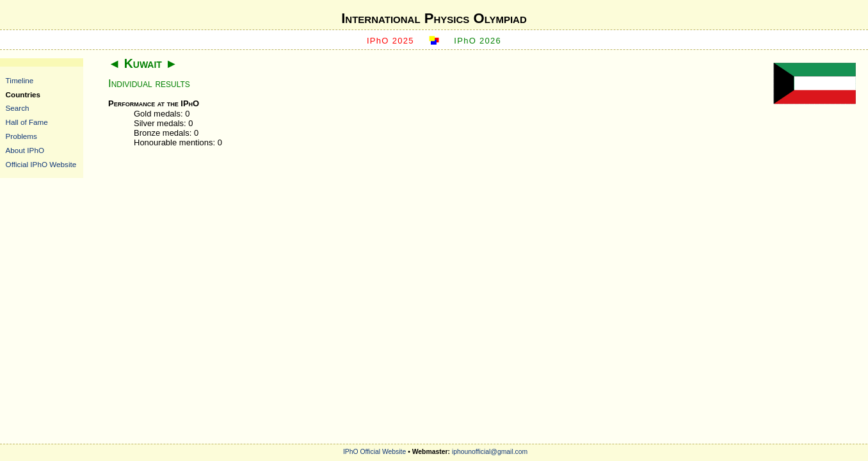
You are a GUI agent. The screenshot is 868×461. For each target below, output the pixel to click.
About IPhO (25, 150)
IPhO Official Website (374, 452)
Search (18, 108)
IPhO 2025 (390, 41)
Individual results (149, 84)
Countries (23, 94)
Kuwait (143, 63)
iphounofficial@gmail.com (490, 452)
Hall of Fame (27, 122)
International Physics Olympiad (434, 18)
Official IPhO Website (41, 164)
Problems (21, 136)
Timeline (20, 80)
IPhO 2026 (478, 41)
